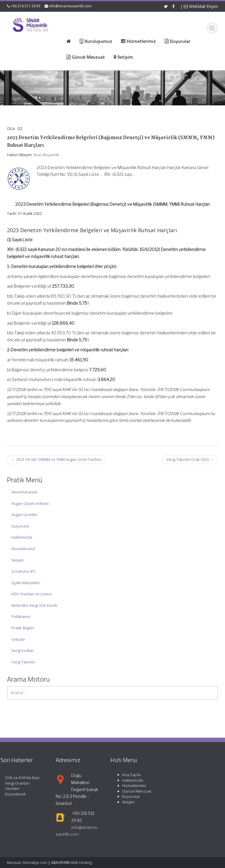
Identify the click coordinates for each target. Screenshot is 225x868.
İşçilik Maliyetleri (26, 583)
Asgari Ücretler (24, 515)
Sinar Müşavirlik (46, 155)
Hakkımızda (22, 537)
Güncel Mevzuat (133, 791)
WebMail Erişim (201, 6)
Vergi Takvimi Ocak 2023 (190, 459)
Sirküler (18, 639)
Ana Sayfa (128, 775)
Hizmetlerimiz (23, 549)
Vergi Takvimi (23, 662)
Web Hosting (81, 863)
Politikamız (21, 616)
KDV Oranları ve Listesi (31, 594)
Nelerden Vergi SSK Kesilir (35, 605)
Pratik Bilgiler (23, 628)
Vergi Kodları (23, 650)
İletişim (18, 560)
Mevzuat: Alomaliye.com (27, 863)
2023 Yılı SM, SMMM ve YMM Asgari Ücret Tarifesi (56, 459)
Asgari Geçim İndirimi (30, 503)
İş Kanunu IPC (24, 571)
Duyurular (20, 526)
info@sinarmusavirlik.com (70, 6)
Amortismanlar (24, 492)
